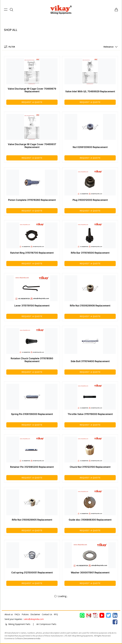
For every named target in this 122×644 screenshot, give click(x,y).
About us (9, 614)
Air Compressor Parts (46, 624)
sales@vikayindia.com (34, 619)
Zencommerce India (32, 638)
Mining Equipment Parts (17, 624)
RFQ (56, 614)
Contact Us (47, 614)
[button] (110, 47)
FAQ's (17, 614)
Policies (25, 614)
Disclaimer (35, 614)
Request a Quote (32, 102)
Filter (9, 47)
